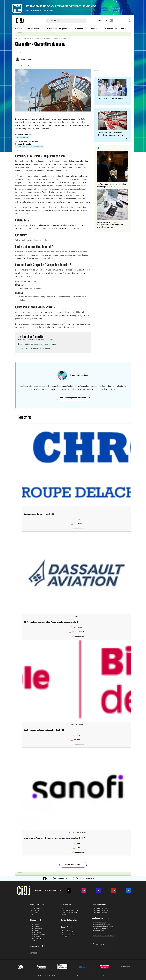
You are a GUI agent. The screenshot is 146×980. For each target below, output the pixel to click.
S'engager (109, 29)
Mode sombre (102, 21)
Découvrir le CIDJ (37, 920)
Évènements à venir (68, 933)
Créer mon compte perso (100, 908)
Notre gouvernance (37, 928)
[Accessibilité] (45, 879)
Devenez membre (99, 904)
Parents (64, 914)
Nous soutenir (35, 912)
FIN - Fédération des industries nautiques (36, 339)
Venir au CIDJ (35, 910)
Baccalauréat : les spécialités (59, 29)
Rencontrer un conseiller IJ (101, 928)
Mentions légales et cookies (71, 976)
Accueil (18, 39)
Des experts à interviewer (69, 935)
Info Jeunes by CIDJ (38, 946)
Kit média (65, 937)
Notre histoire (35, 926)
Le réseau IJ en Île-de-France (101, 924)
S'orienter (79, 29)
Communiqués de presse (69, 931)
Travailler (94, 29)
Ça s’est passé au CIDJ (37, 938)
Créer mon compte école (100, 912)
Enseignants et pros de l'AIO (70, 910)
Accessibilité (84, 976)
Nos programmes (36, 932)
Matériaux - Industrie (22, 137)
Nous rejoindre (35, 940)
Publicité (41, 976)
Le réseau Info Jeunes (101, 918)
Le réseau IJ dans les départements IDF (104, 926)
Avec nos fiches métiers (31, 39)
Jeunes (64, 908)
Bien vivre (125, 29)
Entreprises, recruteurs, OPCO (70, 912)
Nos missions (35, 924)
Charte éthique (56, 976)
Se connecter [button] (130, 20)
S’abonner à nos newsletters (103, 936)
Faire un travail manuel (37, 146)
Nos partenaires (36, 936)
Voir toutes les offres (73, 865)
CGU (91, 976)
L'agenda (33, 953)
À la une (18, 29)
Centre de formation (69, 920)
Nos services (66, 904)
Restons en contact (38, 904)
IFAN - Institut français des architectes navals (37, 344)
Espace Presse (67, 927)
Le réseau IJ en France (100, 922)
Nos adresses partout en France (73, 398)
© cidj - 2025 (97, 976)
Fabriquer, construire (22, 146)
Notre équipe (35, 930)
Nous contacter (35, 908)
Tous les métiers (33, 29)
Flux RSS (47, 976)
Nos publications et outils (38, 934)
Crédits (33, 914)
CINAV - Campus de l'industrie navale (34, 348)
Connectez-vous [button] (100, 944)
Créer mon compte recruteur (101, 910)
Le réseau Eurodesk (99, 930)
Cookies (106, 976)
